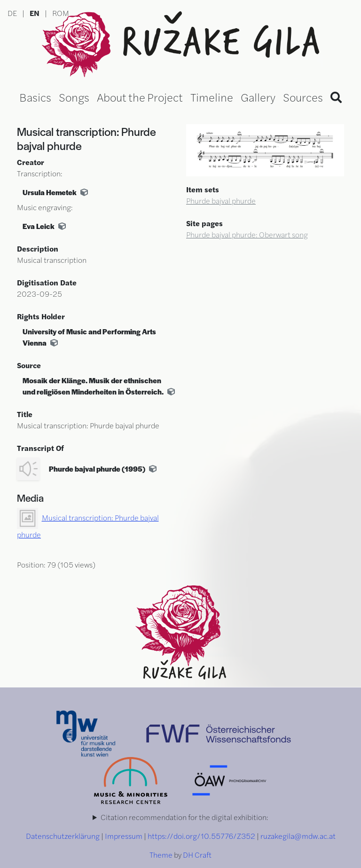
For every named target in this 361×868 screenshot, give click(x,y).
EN (35, 13)
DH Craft (197, 855)
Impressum (124, 836)
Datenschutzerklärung (63, 836)
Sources (303, 97)
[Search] (336, 97)
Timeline (212, 97)
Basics (35, 97)
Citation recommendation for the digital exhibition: (184, 817)
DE (12, 13)
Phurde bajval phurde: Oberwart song (247, 234)
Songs (74, 97)
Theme (161, 855)
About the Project (140, 97)
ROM (61, 13)
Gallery (258, 97)
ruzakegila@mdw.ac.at (298, 836)
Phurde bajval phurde (221, 201)
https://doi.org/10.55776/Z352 (201, 836)
